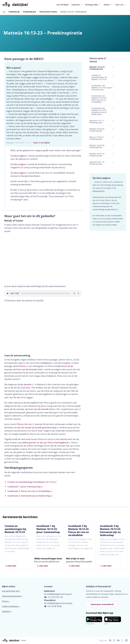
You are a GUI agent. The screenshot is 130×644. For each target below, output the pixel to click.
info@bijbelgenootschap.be (59, 603)
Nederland (49, 591)
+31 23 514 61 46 (55, 597)
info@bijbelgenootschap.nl (59, 594)
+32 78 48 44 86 (54, 606)
